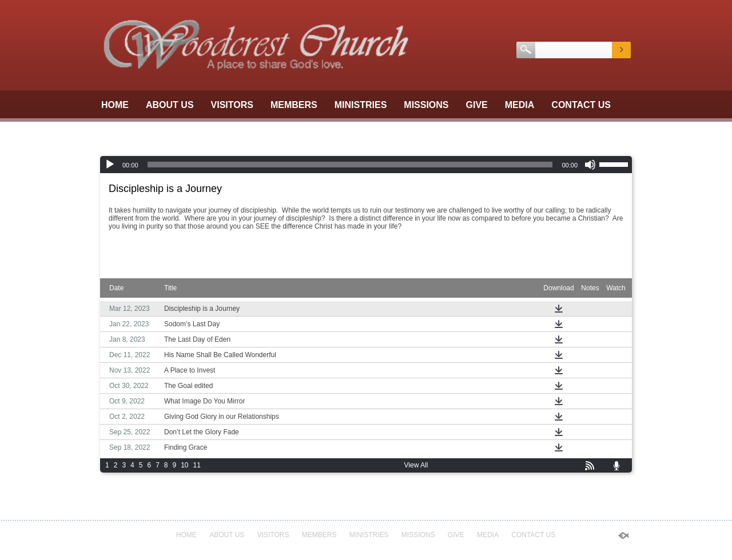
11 (197, 465)
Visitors (232, 105)
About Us (170, 105)
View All (416, 465)
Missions (426, 105)
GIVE (477, 105)
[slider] (350, 165)
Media (520, 105)
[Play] (110, 165)
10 (184, 465)
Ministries (361, 105)
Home (115, 105)
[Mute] (590, 165)
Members (294, 105)
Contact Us (581, 105)
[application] (366, 165)
